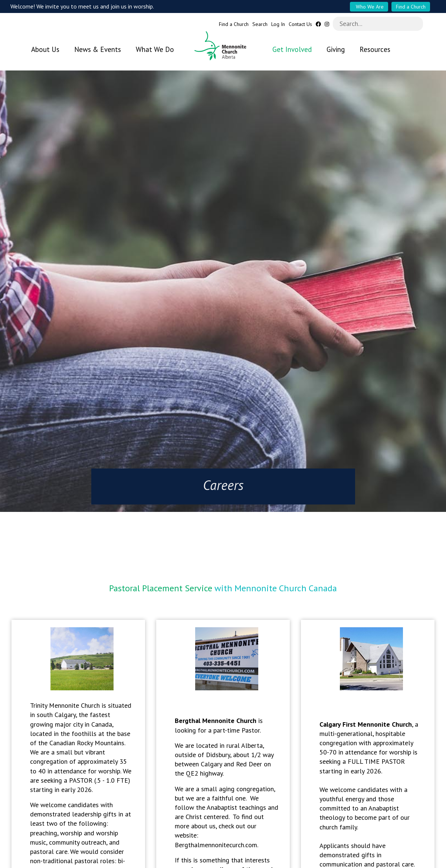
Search (260, 24)
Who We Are (369, 7)
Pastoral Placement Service (161, 584)
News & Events (98, 49)
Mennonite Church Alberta (223, 46)
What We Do (155, 49)
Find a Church (411, 7)
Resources (375, 49)
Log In (278, 24)
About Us (45, 49)
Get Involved (292, 49)
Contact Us (300, 24)
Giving (336, 49)
